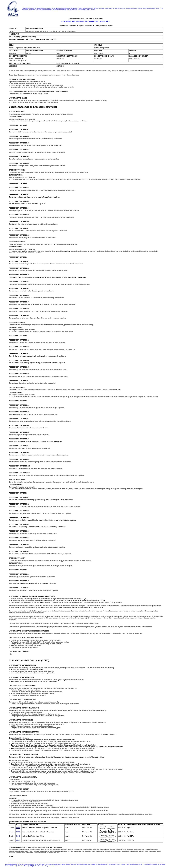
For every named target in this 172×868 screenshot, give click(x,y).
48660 (18, 828)
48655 (18, 832)
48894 (18, 840)
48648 (18, 836)
